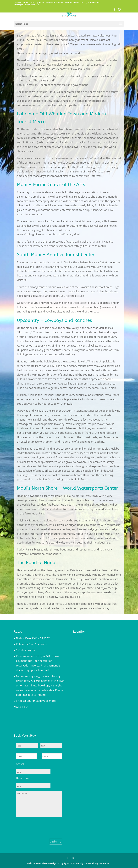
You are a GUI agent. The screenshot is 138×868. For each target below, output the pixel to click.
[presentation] (41, 827)
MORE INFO (21, 707)
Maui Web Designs (48, 863)
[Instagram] (119, 10)
